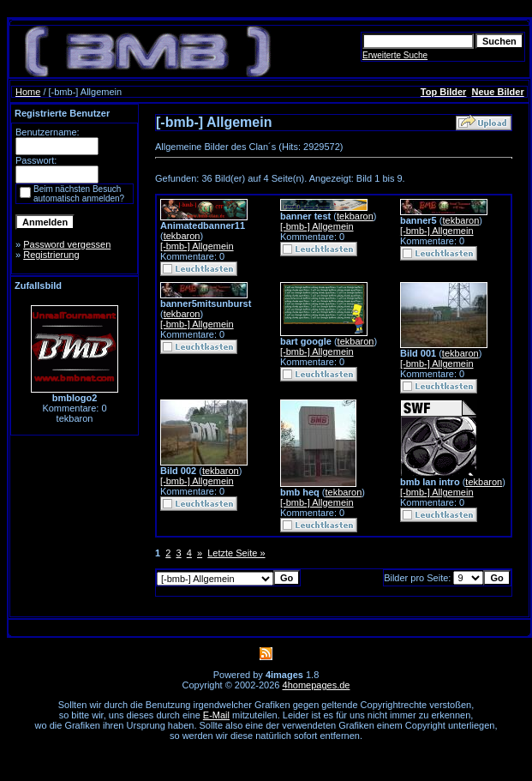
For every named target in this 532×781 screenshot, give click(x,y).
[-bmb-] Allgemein (197, 246)
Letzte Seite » (236, 553)
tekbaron (182, 236)
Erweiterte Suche (395, 55)
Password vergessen (67, 244)
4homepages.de (317, 685)
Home (28, 92)
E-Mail (216, 715)
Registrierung (51, 255)
